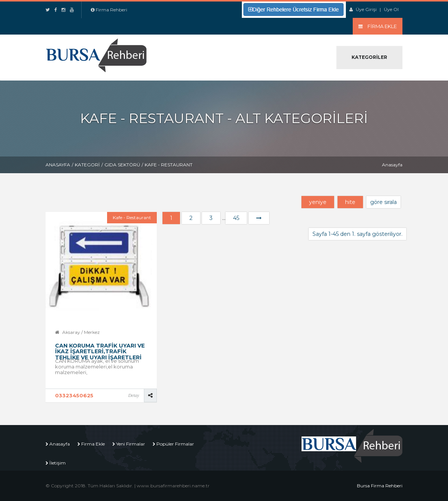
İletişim (58, 463)
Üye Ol (391, 9)
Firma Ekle (93, 444)
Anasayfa (58, 165)
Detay (134, 395)
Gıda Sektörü (122, 165)
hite (350, 202)
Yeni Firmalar (131, 444)
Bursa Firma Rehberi (380, 486)
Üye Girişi (366, 9)
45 (236, 218)
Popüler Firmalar (175, 444)
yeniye (318, 202)
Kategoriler (369, 57)
